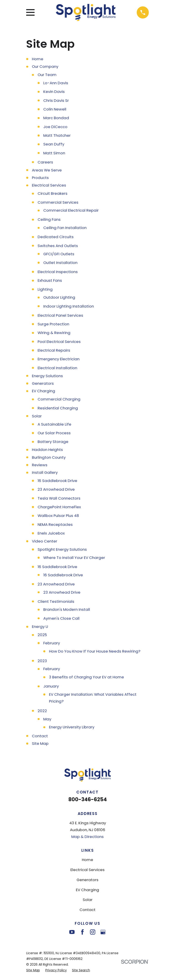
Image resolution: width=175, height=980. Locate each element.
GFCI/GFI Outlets (59, 254)
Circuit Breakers (53, 193)
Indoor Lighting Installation (69, 306)
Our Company (45, 66)
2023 (42, 661)
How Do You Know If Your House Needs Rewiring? (95, 651)
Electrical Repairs (54, 350)
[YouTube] (72, 932)
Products (40, 178)
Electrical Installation (57, 368)
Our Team (47, 75)
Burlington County (49, 457)
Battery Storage (53, 442)
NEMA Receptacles (55, 524)
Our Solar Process (54, 433)
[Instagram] (93, 932)
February (52, 643)
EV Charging (44, 391)
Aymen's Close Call (61, 618)
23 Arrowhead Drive (56, 489)
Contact (40, 736)
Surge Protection (53, 324)
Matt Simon (54, 153)
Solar (37, 416)
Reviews (40, 465)
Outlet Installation (60, 263)
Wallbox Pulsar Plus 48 (58, 516)
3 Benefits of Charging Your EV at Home (86, 677)
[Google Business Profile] (103, 932)
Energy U (40, 627)
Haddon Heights (47, 450)
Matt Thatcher (57, 135)
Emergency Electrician (59, 359)
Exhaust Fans (50, 280)
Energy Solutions (47, 376)
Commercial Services (58, 202)
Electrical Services (49, 185)
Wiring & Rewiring (54, 333)
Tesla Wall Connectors (59, 498)
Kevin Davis (54, 92)
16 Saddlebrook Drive (57, 481)
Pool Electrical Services (59, 342)
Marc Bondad (56, 118)
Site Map (40, 743)
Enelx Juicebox (51, 533)
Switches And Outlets (58, 246)
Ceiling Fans (49, 219)
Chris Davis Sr (56, 100)
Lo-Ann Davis (56, 83)
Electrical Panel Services (60, 315)
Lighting (45, 289)
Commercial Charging (59, 399)
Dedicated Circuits (56, 237)
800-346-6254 (88, 800)
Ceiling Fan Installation (65, 228)
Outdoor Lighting (59, 297)
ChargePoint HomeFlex (59, 507)
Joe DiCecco (55, 127)
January (51, 686)
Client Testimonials (56, 601)
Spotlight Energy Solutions (62, 549)
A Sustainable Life (54, 424)
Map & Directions (87, 837)
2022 (42, 711)
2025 (42, 635)
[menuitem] (33, 970)
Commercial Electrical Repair (71, 210)
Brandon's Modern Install (67, 609)
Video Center (45, 541)
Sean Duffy (54, 144)
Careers (45, 162)
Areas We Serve (47, 170)
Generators (43, 383)
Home (38, 59)
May (47, 719)
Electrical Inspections (58, 272)
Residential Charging (58, 408)
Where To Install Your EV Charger (74, 558)
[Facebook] (82, 932)
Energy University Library (72, 727)
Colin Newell (55, 109)
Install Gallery (45, 472)
